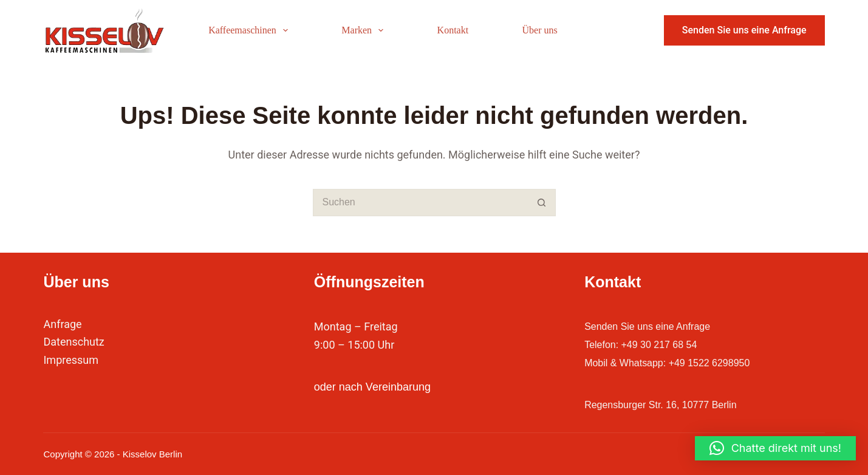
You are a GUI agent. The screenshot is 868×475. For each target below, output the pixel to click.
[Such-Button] (542, 203)
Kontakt (453, 30)
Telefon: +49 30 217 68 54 (648, 344)
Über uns (540, 30)
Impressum (71, 360)
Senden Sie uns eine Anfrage (744, 30)
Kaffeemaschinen (251, 30)
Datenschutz (73, 342)
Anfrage (62, 324)
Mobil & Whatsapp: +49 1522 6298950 (678, 363)
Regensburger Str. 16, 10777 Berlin (670, 405)
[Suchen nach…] (421, 203)
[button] (775, 448)
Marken (365, 30)
